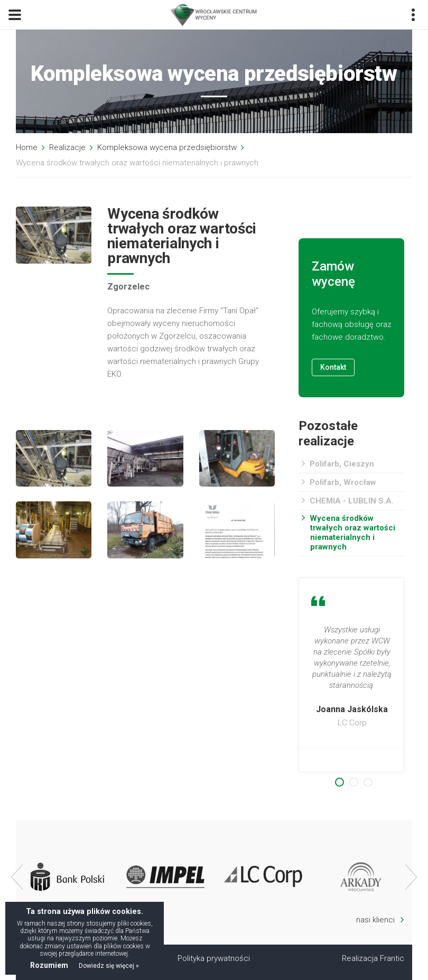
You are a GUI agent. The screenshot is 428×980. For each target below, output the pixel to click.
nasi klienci (380, 919)
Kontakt (333, 367)
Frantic (392, 958)
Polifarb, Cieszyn (342, 464)
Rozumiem (49, 965)
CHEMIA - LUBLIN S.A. (352, 501)
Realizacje (67, 147)
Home (27, 147)
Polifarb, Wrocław (343, 482)
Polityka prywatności (214, 958)
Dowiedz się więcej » (109, 966)
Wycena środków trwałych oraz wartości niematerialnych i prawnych (352, 533)
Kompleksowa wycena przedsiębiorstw (167, 147)
